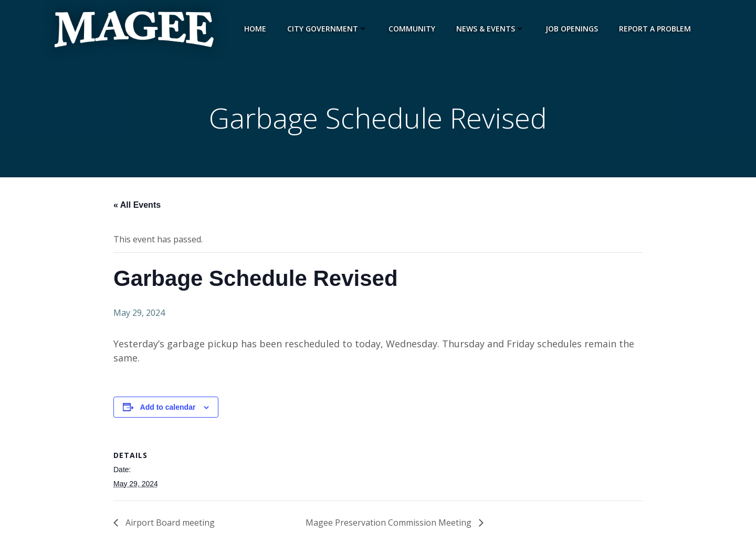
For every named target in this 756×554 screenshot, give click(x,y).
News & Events (490, 29)
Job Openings (572, 29)
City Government (327, 29)
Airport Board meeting (169, 523)
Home (255, 29)
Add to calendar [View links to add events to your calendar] (168, 407)
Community (412, 29)
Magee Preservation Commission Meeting (390, 523)
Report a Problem (655, 29)
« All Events (137, 205)
